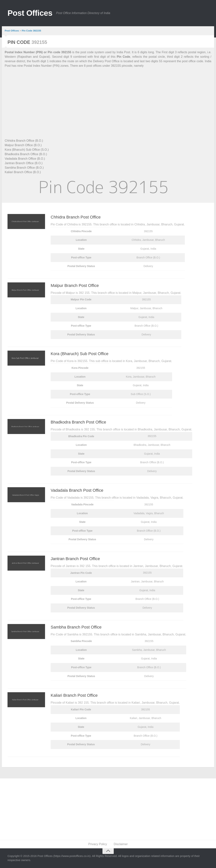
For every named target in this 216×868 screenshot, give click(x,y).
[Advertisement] (108, 99)
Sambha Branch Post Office (76, 627)
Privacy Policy (98, 844)
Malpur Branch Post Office (75, 285)
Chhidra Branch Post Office (76, 217)
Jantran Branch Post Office (75, 559)
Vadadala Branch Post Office (77, 490)
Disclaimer (121, 844)
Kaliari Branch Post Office (74, 695)
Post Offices (30, 13)
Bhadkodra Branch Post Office (78, 422)
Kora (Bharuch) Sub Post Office (80, 354)
